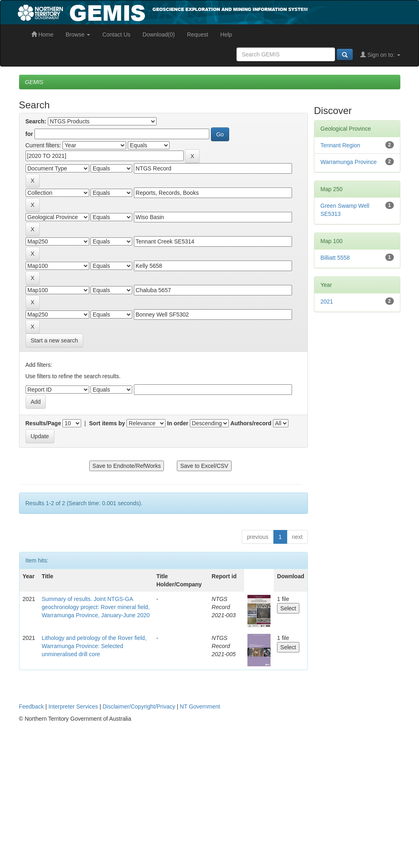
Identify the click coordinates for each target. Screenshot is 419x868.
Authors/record (251, 423)
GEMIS (34, 82)
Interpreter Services (73, 706)
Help (226, 34)
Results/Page (43, 423)
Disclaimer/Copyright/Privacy (139, 706)
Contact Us (116, 34)
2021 (327, 302)
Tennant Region (340, 145)
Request (198, 34)
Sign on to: (380, 55)
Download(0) (159, 34)
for (29, 134)
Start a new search (55, 340)
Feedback (31, 706)
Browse (78, 34)
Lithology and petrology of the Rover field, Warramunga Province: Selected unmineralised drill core (94, 646)
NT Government (200, 706)
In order (178, 423)
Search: (36, 121)
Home (42, 34)
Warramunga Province (349, 162)
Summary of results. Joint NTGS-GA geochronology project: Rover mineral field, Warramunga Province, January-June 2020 (96, 607)
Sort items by (107, 423)
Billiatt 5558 (335, 258)
